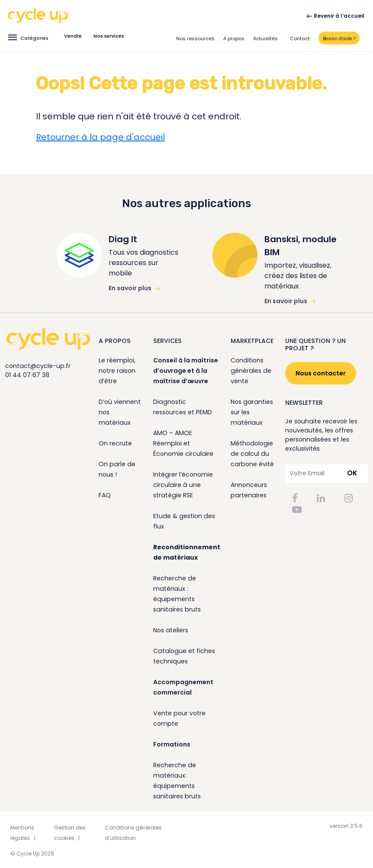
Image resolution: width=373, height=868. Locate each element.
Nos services (109, 36)
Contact (300, 38)
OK (352, 473)
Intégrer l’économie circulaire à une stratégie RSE (183, 485)
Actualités (265, 38)
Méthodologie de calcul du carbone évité (252, 454)
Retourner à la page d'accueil (100, 137)
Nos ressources (195, 38)
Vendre (73, 36)
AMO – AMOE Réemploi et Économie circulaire (183, 443)
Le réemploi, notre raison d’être (117, 371)
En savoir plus (134, 288)
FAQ (105, 495)
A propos (234, 38)
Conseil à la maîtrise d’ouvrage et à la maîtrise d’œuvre (186, 371)
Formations (172, 744)
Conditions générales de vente (251, 371)
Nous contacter (321, 373)
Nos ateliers (171, 630)
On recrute (115, 443)
